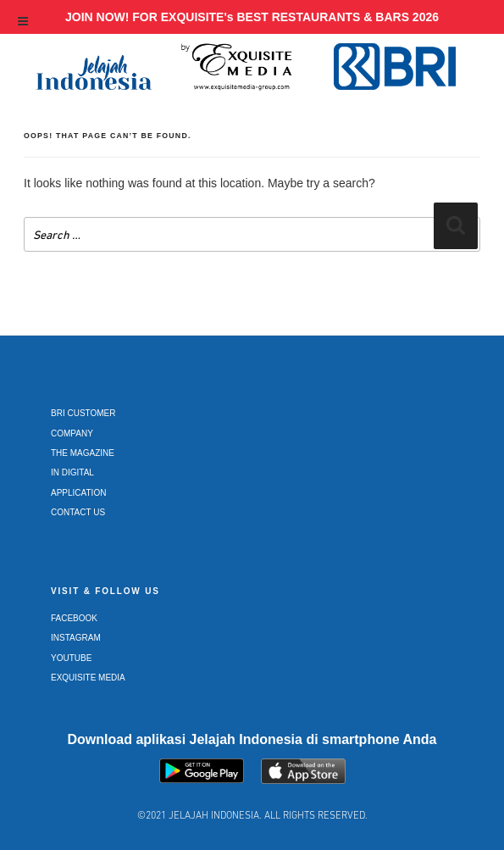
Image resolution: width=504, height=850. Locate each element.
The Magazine (83, 453)
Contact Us (78, 512)
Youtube (71, 658)
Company (72, 433)
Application (78, 493)
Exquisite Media (88, 678)
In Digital (72, 472)
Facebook (74, 618)
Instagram (76, 638)
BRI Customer (83, 413)
